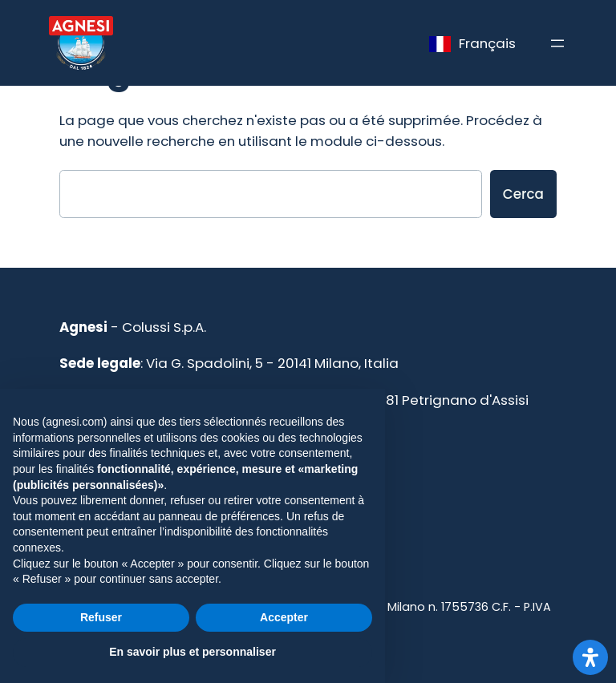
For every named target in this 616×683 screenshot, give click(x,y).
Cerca (523, 194)
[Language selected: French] (472, 43)
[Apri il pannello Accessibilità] (590, 657)
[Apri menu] (557, 43)
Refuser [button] (101, 617)
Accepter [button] (284, 617)
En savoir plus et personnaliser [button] (192, 652)
